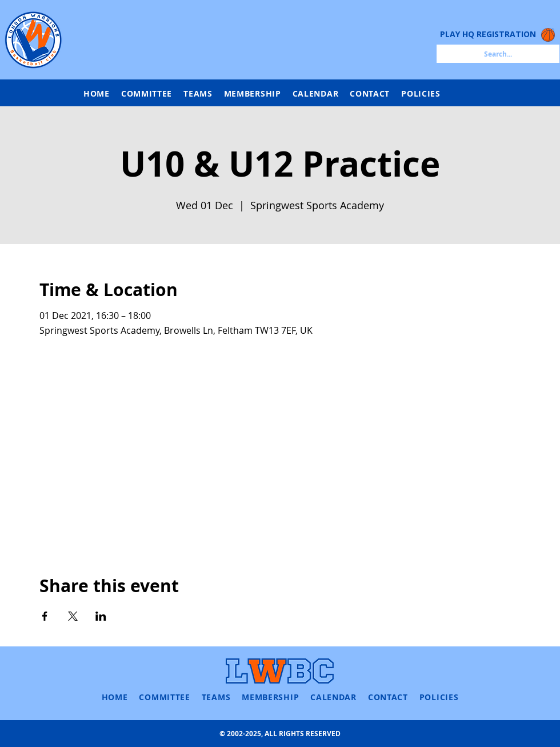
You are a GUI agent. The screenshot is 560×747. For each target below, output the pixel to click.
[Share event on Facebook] (45, 616)
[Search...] (498, 54)
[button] (198, 93)
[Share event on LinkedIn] (101, 616)
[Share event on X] (73, 616)
